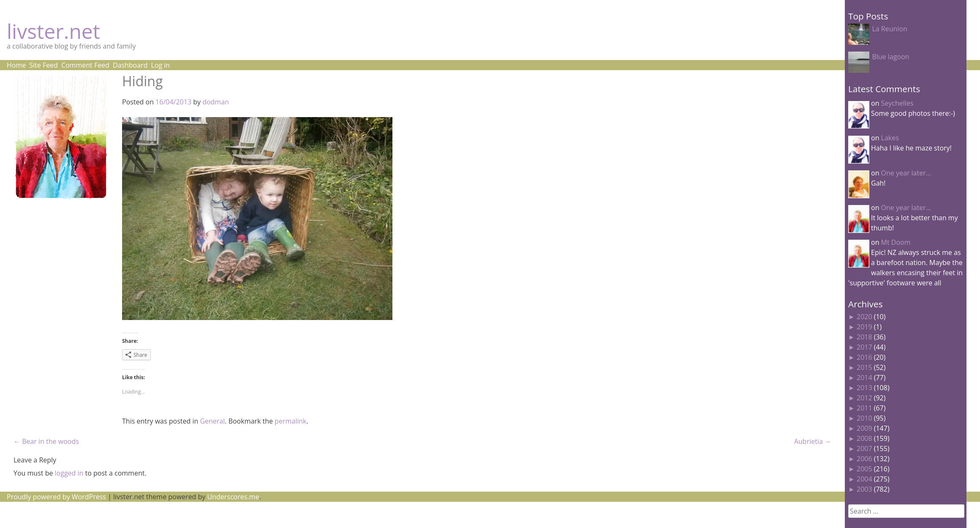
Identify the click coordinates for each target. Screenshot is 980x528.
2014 (864, 378)
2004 (864, 479)
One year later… (906, 173)
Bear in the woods (46, 441)
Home (16, 65)
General (212, 421)
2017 (864, 347)
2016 (864, 357)
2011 (864, 408)
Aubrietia (813, 441)
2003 (864, 489)
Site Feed (44, 65)
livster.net (53, 31)
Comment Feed (85, 65)
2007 (864, 449)
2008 (864, 438)
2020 (864, 317)
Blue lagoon (890, 57)
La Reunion (889, 29)
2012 (864, 398)
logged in (69, 473)
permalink (290, 421)
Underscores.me (233, 497)
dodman (216, 102)
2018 (864, 337)
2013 (864, 388)
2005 (864, 469)
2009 (864, 428)
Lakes (890, 138)
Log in (160, 65)
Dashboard (130, 65)
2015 (864, 367)
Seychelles (897, 103)
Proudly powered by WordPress (56, 497)
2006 (864, 459)
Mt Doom (896, 242)
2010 (864, 418)
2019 (864, 327)
